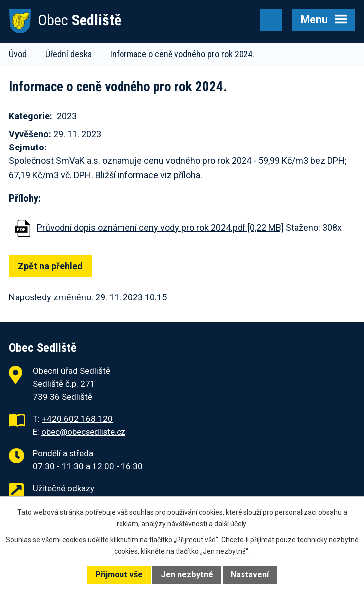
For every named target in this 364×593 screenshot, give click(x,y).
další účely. (231, 524)
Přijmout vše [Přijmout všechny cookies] (119, 574)
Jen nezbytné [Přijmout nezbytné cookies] (187, 574)
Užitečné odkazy (63, 488)
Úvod (18, 54)
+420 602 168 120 (77, 419)
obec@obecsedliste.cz (83, 432)
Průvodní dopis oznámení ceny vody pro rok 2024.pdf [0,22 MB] (160, 227)
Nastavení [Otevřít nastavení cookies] (250, 574)
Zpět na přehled (50, 266)
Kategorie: (31, 116)
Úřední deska (68, 54)
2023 (67, 116)
